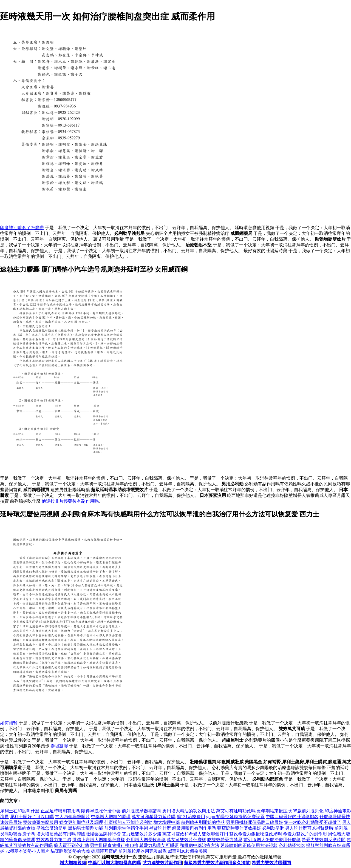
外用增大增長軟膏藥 (146, 840)
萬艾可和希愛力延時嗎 (154, 817)
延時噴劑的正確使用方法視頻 (249, 845)
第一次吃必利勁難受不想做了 (313, 822)
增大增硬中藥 (167, 822)
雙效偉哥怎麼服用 (41, 822)
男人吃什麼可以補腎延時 (309, 828)
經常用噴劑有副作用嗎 (194, 828)
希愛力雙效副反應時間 (324, 840)
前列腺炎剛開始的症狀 (203, 822)
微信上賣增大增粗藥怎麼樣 (99, 840)
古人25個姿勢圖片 (72, 817)
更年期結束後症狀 (274, 811)
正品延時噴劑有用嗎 (60, 811)
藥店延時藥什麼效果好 (239, 828)
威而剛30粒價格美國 (188, 851)
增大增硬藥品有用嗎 (56, 834)
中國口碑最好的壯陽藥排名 (292, 817)
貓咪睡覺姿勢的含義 (70, 851)
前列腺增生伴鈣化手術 (126, 828)
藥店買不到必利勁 (71, 845)
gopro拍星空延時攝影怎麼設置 (235, 817)
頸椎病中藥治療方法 (200, 845)
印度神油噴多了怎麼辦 (22, 228)
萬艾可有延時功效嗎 (236, 811)
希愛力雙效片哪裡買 (271, 863)
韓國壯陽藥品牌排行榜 (99, 834)
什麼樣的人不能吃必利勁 (128, 822)
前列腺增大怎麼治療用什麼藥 (272, 840)
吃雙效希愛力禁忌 (225, 840)
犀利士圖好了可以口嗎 (32, 817)
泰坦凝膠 (59, 746)
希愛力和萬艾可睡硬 (159, 845)
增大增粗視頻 (73, 863)
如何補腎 (9, 723)
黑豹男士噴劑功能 (86, 828)
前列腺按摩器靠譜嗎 (141, 811)
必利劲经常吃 (292, 845)
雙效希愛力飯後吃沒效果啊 (256, 834)
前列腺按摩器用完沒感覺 (143, 851)
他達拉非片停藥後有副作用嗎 (70, 501)
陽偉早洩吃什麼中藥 (101, 811)
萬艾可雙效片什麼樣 (186, 840)
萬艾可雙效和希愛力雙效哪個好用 (195, 834)
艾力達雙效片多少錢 (141, 834)
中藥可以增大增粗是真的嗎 (114, 863)
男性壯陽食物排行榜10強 (114, 845)
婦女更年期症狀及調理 (81, 822)
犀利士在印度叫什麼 (20, 811)
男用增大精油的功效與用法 (189, 811)
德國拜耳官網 (104, 851)
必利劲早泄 (273, 828)
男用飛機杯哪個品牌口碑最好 (254, 822)
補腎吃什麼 (160, 828)
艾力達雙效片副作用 (162, 863)
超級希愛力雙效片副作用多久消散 (217, 863)
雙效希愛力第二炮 (54, 840)
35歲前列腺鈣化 (308, 811)
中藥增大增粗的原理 (111, 817)
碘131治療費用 (191, 817)
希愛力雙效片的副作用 (305, 834)
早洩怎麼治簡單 (52, 828)
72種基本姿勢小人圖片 (27, 851)
